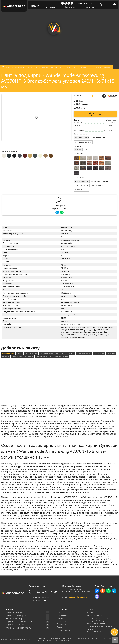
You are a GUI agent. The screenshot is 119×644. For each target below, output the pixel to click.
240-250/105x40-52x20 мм (99, 181)
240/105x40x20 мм (81, 185)
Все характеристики (80, 134)
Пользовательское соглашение (99, 626)
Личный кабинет (64, 630)
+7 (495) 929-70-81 (59, 209)
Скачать (60, 627)
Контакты (89, 7)
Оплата (60, 618)
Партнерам (50, 7)
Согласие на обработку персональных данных (96, 630)
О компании (62, 615)
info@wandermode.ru (77, 597)
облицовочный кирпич (13, 549)
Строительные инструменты (19, 628)
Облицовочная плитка (16, 612)
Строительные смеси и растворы (21, 622)
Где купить (70, 7)
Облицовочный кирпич (16, 616)
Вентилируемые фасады (17, 619)
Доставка (90, 612)
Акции (59, 612)
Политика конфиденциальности (100, 618)
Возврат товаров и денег (97, 615)
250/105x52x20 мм (81, 190)
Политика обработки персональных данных (96, 622)
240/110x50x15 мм (97, 185)
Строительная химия (15, 625)
